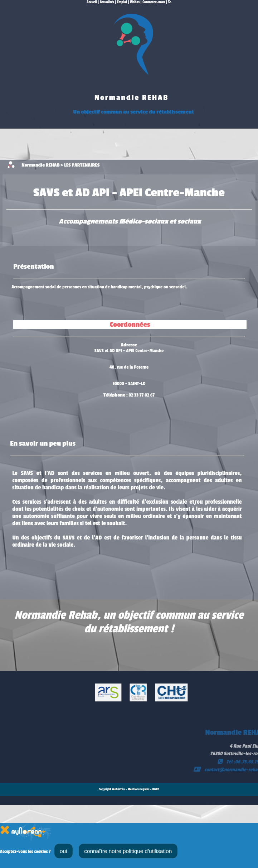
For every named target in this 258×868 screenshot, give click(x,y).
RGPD (156, 789)
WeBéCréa (118, 789)
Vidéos (135, 2)
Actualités (107, 2)
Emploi (122, 2)
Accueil (92, 2)
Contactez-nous (154, 2)
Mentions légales (139, 789)
